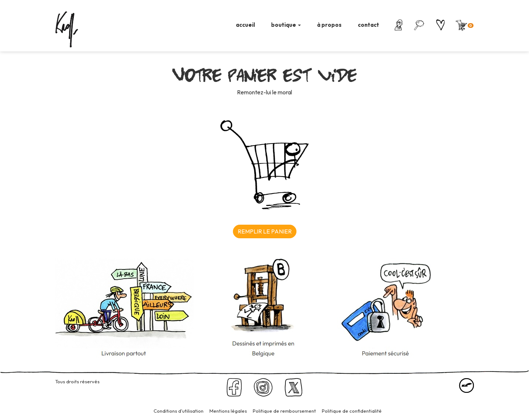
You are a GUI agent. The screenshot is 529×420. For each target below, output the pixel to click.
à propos (329, 25)
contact (368, 25)
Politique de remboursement (284, 411)
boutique (286, 25)
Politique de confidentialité (352, 411)
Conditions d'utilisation (179, 411)
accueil (245, 25)
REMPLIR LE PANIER (265, 231)
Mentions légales (228, 411)
